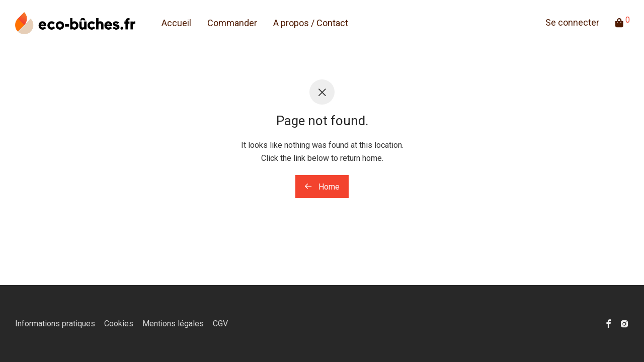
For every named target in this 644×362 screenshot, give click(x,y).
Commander (232, 23)
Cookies (119, 324)
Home (322, 187)
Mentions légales (173, 324)
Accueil (176, 23)
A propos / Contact (311, 23)
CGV (220, 324)
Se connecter (572, 22)
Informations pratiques (55, 324)
